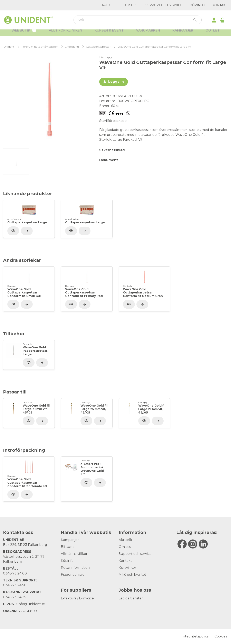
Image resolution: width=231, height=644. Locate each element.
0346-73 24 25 (15, 597)
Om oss (131, 5)
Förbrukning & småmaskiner (40, 47)
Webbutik (24, 34)
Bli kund (68, 547)
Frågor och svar (73, 575)
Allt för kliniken (66, 35)
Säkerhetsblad (112, 150)
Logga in (116, 82)
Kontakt (220, 5)
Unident (9, 47)
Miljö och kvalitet (132, 575)
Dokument (109, 160)
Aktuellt (109, 5)
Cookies (221, 636)
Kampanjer (183, 35)
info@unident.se (31, 604)
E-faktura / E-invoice (77, 598)
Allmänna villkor (74, 554)
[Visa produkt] (27, 231)
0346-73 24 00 (15, 573)
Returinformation (75, 568)
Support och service (164, 5)
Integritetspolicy (195, 636)
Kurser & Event (109, 35)
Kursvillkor (127, 568)
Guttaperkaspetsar (98, 47)
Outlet (213, 35)
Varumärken (148, 35)
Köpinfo (198, 5)
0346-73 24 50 (15, 585)
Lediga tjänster (131, 598)
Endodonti (72, 47)
